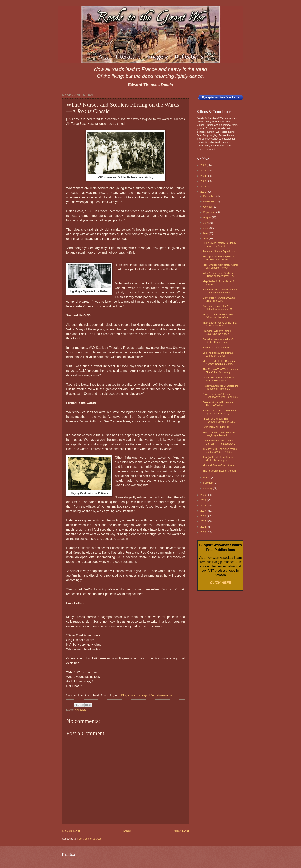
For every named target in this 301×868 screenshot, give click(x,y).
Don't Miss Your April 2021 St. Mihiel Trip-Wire (219, 299)
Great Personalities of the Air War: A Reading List (218, 379)
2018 (203, 505)
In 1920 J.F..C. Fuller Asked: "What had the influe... (218, 316)
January (208, 488)
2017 (203, 511)
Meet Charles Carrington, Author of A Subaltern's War (220, 266)
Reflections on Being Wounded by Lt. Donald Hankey (220, 412)
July (206, 223)
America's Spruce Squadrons (219, 251)
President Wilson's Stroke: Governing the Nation (217, 332)
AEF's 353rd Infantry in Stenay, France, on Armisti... (220, 244)
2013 (203, 532)
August (208, 217)
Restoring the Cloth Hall (216, 347)
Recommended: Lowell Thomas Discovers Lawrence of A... (220, 291)
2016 (203, 516)
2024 (203, 176)
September (210, 212)
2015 (203, 521)
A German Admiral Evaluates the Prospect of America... (221, 387)
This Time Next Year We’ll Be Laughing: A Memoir (219, 434)
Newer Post (71, 831)
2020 (203, 495)
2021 (203, 192)
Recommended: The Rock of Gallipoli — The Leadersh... (219, 442)
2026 (203, 165)
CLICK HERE (221, 583)
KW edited (81, 710)
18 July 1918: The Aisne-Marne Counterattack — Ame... (220, 450)
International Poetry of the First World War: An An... (220, 324)
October (208, 207)
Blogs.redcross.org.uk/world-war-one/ (147, 695)
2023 (203, 181)
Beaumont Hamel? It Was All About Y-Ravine (218, 404)
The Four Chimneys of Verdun (219, 471)
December (209, 196)
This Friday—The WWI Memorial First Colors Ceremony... (221, 371)
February (209, 483)
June (206, 228)
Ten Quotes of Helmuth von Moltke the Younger (218, 459)
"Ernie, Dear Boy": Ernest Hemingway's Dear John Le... (220, 395)
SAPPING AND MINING (216, 427)
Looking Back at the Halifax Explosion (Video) (218, 354)
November (209, 201)
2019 (203, 500)
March (207, 477)
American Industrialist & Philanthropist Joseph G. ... (219, 307)
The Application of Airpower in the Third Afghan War (219, 258)
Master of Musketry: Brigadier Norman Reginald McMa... (219, 362)
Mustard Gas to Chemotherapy (220, 465)
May (206, 233)
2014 (203, 527)
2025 (203, 171)
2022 (203, 186)
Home (126, 831)
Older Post (181, 831)
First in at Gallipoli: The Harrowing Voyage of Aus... (219, 420)
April (206, 239)
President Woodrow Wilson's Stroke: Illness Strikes (218, 341)
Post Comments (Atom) (90, 839)
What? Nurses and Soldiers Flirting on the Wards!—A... (219, 275)
